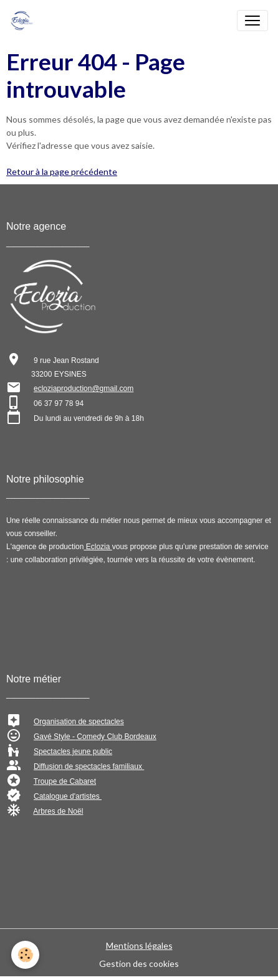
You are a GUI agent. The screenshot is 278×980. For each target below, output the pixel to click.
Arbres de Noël (58, 811)
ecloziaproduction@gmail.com (84, 389)
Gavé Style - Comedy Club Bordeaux (95, 737)
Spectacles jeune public (73, 751)
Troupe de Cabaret (65, 781)
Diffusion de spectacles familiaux (89, 766)
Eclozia (98, 547)
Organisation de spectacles (79, 722)
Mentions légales (139, 945)
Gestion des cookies (139, 964)
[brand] (24, 21)
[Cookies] (25, 955)
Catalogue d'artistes (68, 796)
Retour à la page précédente (62, 172)
